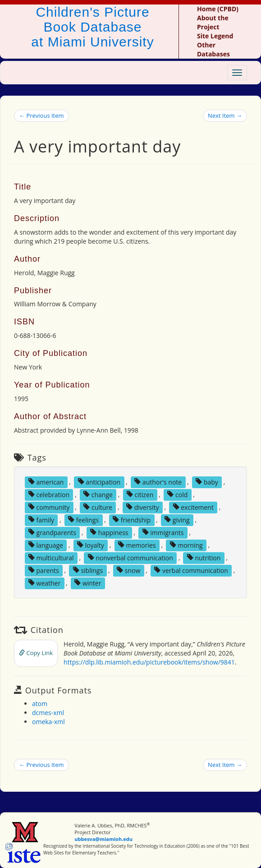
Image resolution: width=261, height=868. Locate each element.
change (98, 494)
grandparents (52, 532)
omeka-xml (48, 722)
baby (207, 482)
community (49, 507)
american (46, 482)
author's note (158, 482)
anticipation (99, 482)
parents (44, 570)
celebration (49, 494)
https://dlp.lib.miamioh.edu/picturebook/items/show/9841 (149, 662)
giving (177, 519)
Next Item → (225, 115)
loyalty (91, 545)
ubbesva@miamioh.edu (103, 839)
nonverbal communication (130, 557)
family (41, 519)
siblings (88, 570)
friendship (132, 519)
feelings (83, 519)
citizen (140, 494)
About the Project (213, 22)
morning (186, 545)
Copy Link (36, 653)
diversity (143, 507)
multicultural (51, 557)
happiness (109, 532)
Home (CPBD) (218, 9)
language (46, 545)
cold (177, 494)
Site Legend (215, 36)
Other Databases (213, 49)
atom (40, 704)
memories (137, 545)
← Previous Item (41, 115)
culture (98, 507)
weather (44, 583)
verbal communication (191, 570)
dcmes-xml (48, 713)
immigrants (163, 532)
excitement (193, 507)
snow (128, 570)
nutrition (204, 557)
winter (88, 583)
